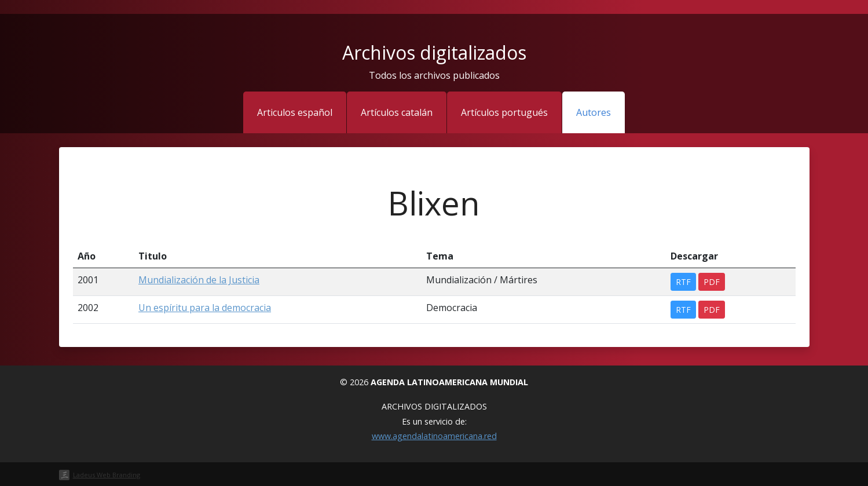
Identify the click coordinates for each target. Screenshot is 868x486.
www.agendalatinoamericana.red (434, 436)
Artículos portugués (504, 112)
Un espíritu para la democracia (205, 308)
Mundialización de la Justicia (199, 280)
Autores (594, 112)
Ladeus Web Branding (107, 475)
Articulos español (295, 112)
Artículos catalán (397, 112)
